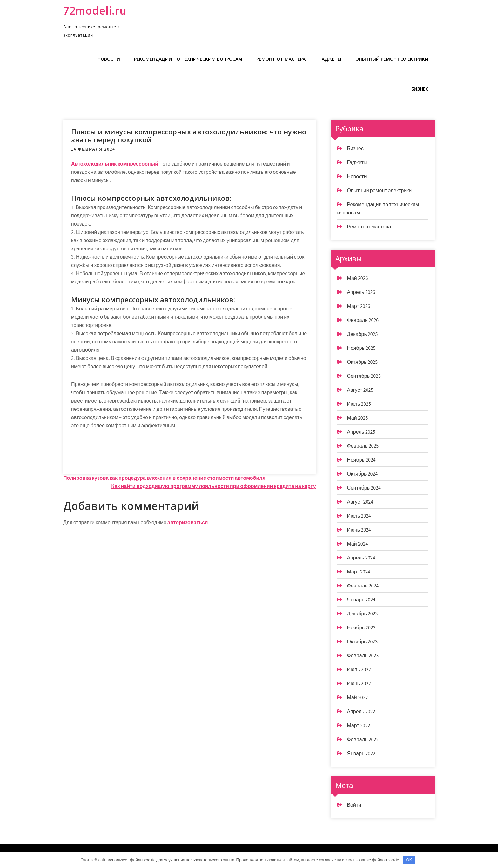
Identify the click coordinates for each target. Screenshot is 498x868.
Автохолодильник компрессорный (115, 164)
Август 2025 (360, 390)
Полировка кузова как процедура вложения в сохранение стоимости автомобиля (164, 478)
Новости (109, 59)
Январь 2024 (361, 600)
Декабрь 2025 (362, 334)
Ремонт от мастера (281, 59)
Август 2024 (360, 502)
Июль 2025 (359, 404)
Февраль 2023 (363, 656)
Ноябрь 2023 (361, 628)
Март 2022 (358, 726)
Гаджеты (330, 59)
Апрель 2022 (361, 712)
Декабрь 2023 (362, 614)
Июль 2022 (359, 670)
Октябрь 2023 (362, 642)
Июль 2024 (359, 516)
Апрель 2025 (361, 432)
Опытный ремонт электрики (392, 59)
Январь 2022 (361, 753)
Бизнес (420, 89)
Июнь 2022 (359, 684)
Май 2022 (357, 698)
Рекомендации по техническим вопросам (188, 59)
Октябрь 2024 (362, 474)
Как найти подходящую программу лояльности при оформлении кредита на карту (214, 486)
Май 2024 (357, 544)
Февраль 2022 (363, 739)
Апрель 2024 (361, 558)
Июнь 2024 (359, 530)
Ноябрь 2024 (361, 460)
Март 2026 (358, 306)
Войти (354, 805)
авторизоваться (188, 522)
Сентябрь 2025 (364, 376)
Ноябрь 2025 (361, 348)
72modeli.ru (95, 10)
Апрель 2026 (361, 292)
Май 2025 (357, 418)
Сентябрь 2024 (364, 488)
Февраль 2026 (363, 320)
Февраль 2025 (363, 446)
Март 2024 (358, 572)
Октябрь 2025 (362, 362)
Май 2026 (357, 278)
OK (409, 860)
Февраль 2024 (363, 586)
